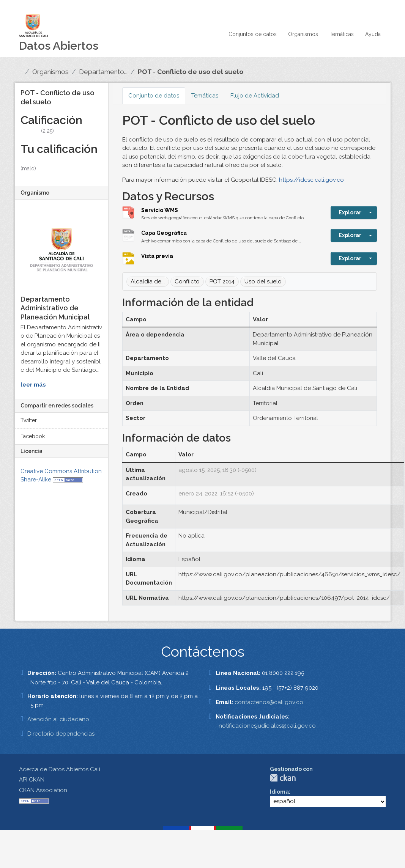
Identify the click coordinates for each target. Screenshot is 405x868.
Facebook (33, 436)
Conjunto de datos (154, 96)
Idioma (279, 792)
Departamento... (103, 72)
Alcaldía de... (148, 281)
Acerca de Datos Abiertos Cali (60, 769)
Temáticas (342, 34)
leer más (33, 385)
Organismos (303, 34)
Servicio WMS (160, 210)
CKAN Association (43, 790)
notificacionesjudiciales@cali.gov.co (267, 726)
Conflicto (187, 281)
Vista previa (157, 256)
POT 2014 (222, 281)
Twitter (29, 420)
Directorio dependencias (61, 734)
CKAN (283, 778)
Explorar (350, 212)
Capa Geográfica (164, 233)
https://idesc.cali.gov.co (311, 180)
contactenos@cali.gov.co (269, 702)
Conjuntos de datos (253, 34)
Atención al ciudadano (58, 719)
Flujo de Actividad (255, 96)
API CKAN (32, 780)
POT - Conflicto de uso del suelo (191, 72)
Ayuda (373, 34)
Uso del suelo (263, 281)
